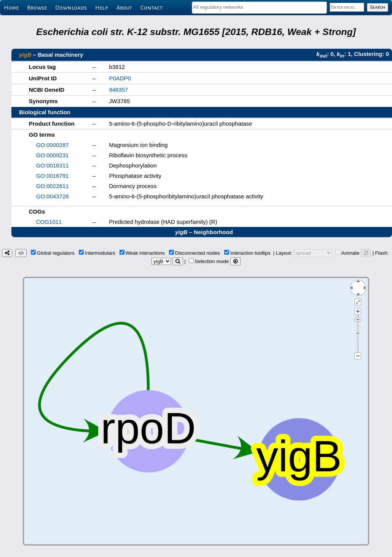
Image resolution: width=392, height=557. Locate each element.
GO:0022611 (53, 186)
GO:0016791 (53, 176)
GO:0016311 (53, 165)
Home (11, 8)
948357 (118, 90)
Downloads (71, 8)
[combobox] (259, 8)
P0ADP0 (120, 78)
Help (102, 8)
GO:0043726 (53, 196)
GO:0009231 (53, 155)
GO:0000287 (53, 145)
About (124, 8)
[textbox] (259, 7)
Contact (151, 8)
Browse (37, 8)
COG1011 (49, 222)
